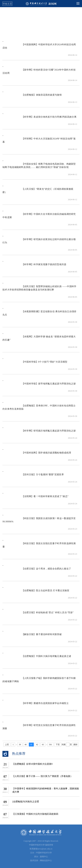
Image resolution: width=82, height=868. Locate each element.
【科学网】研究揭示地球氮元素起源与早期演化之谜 (39, 432)
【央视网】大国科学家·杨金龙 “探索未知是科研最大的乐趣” (39, 340)
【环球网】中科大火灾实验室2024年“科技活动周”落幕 (39, 142)
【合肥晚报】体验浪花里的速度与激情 (32, 97)
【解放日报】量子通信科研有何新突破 (32, 636)
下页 (58, 745)
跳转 (75, 745)
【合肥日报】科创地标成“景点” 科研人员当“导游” (38, 614)
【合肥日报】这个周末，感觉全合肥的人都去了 (37, 570)
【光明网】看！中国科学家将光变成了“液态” (36, 498)
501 (51, 745)
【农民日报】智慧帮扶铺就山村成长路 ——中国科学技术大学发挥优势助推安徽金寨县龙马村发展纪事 (39, 290)
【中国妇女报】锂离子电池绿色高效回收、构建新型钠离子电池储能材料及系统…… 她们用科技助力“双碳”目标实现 (39, 167)
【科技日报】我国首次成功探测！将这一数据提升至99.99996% (39, 522)
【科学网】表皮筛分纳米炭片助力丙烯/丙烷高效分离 (39, 118)
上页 (7, 745)
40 (26, 745)
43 (43, 745)
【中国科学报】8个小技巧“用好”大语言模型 (35, 363)
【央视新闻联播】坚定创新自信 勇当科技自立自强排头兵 (39, 315)
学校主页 (7, 4)
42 (37, 745)
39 (20, 745)
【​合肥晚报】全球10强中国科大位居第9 (32, 764)
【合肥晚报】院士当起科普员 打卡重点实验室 (36, 592)
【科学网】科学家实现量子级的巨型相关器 (34, 266)
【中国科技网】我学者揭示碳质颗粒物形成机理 (37, 454)
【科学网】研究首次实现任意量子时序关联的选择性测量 (39, 728)
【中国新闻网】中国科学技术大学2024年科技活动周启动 (39, 48)
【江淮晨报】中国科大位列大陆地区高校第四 (35, 814)
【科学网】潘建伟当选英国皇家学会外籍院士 (36, 705)
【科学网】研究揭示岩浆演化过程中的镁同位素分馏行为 (39, 243)
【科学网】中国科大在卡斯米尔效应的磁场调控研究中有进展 (39, 217)
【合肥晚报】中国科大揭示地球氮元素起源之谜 (37, 658)
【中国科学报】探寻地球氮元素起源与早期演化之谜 (39, 385)
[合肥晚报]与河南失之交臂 (26, 802)
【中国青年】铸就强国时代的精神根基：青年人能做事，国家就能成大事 (46, 790)
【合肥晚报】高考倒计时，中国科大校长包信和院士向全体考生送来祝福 (39, 409)
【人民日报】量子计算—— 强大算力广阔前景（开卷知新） (42, 776)
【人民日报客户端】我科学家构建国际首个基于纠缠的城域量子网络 (39, 681)
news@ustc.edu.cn (45, 849)
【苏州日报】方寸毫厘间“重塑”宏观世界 (33, 476)
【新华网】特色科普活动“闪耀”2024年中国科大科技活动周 (39, 73)
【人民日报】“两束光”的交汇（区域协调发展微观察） (38, 192)
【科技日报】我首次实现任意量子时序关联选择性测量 (39, 547)
